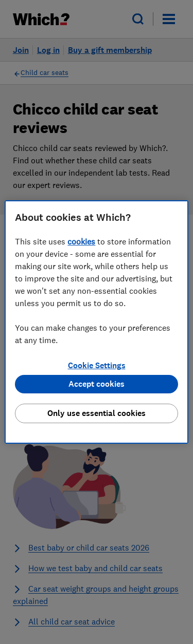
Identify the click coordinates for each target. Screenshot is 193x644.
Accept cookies (97, 384)
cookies (81, 241)
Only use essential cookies (97, 413)
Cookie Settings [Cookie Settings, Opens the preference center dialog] (97, 365)
